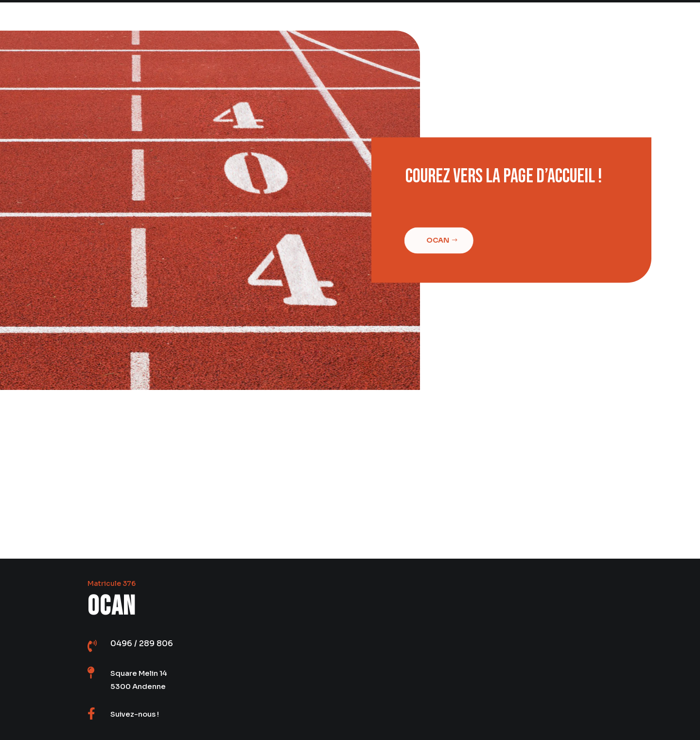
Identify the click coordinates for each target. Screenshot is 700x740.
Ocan (435, 240)
